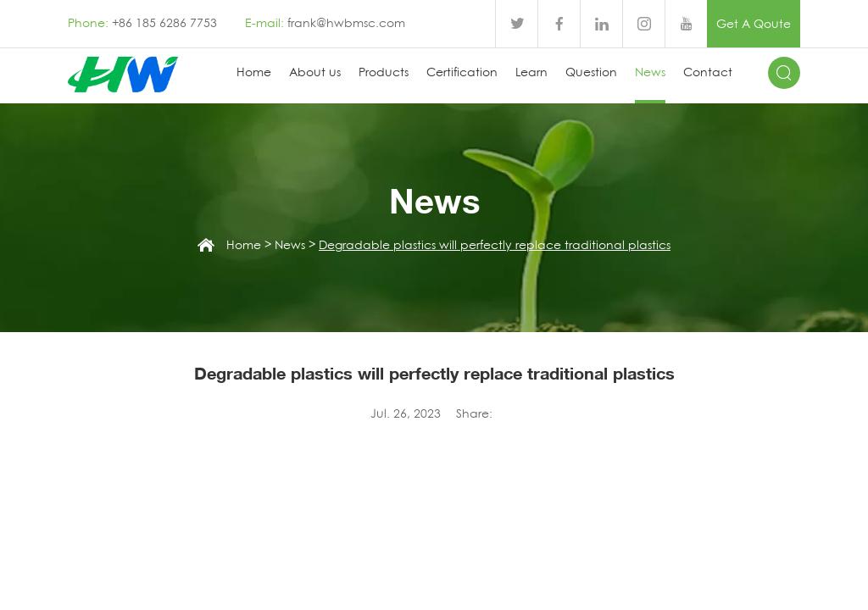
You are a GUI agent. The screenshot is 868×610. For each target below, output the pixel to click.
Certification (462, 72)
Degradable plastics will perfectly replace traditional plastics (495, 245)
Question (591, 72)
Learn (531, 72)
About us (315, 72)
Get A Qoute (754, 24)
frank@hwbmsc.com (346, 23)
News (650, 72)
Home (254, 72)
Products (384, 72)
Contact (708, 72)
